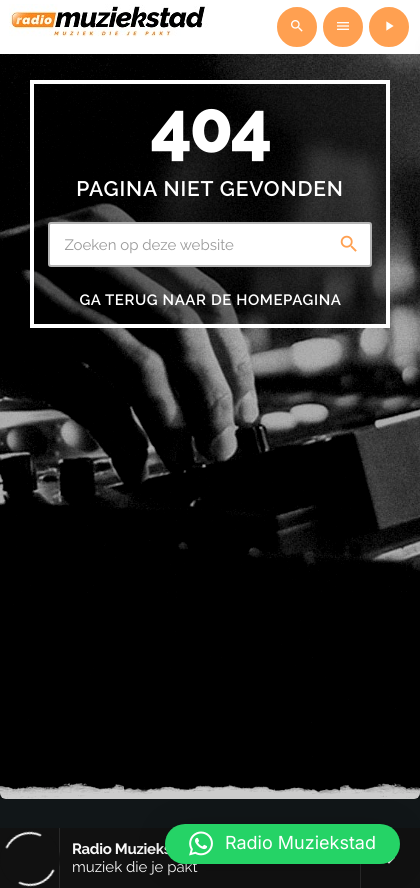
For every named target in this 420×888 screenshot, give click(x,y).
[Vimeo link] (109, 27)
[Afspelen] (389, 27)
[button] (282, 844)
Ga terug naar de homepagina (210, 300)
